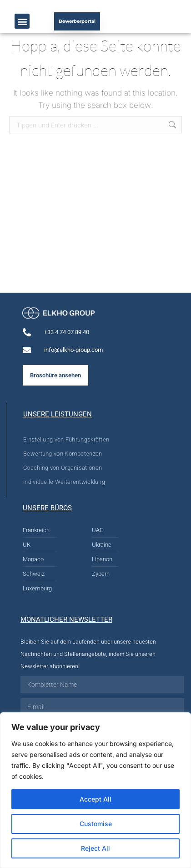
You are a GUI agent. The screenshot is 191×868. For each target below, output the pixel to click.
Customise (96, 824)
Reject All (95, 848)
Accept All (95, 799)
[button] (22, 21)
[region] (95, 790)
